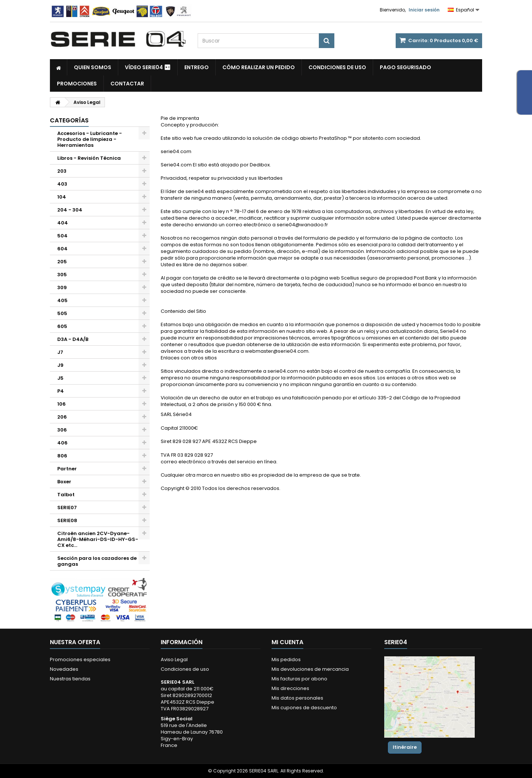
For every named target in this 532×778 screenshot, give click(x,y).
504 (62, 236)
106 (62, 404)
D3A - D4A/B (73, 339)
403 (62, 184)
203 (62, 171)
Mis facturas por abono (299, 679)
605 (62, 326)
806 (62, 456)
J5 (60, 378)
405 (62, 300)
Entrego (197, 67)
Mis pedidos (286, 659)
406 (62, 443)
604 (62, 249)
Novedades (64, 669)
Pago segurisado (405, 67)
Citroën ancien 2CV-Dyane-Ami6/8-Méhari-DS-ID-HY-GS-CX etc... (98, 539)
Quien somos (93, 67)
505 (62, 313)
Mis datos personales (297, 698)
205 (62, 262)
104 (62, 197)
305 (62, 275)
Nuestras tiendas (70, 679)
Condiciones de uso (337, 67)
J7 (60, 352)
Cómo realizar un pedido (259, 67)
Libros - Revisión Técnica (89, 158)
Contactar (127, 84)
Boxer (64, 482)
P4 (61, 391)
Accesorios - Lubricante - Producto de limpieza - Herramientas (90, 139)
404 (63, 223)
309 (62, 287)
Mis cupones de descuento (304, 708)
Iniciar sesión (424, 10)
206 (62, 417)
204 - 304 (70, 210)
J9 (60, 365)
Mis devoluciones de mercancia (310, 669)
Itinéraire (405, 747)
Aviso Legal (174, 659)
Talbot (66, 495)
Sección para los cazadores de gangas (97, 561)
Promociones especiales (80, 659)
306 (62, 430)
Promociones (77, 84)
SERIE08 (67, 520)
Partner (67, 469)
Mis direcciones (290, 688)
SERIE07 (67, 508)
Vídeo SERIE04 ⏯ (148, 67)
